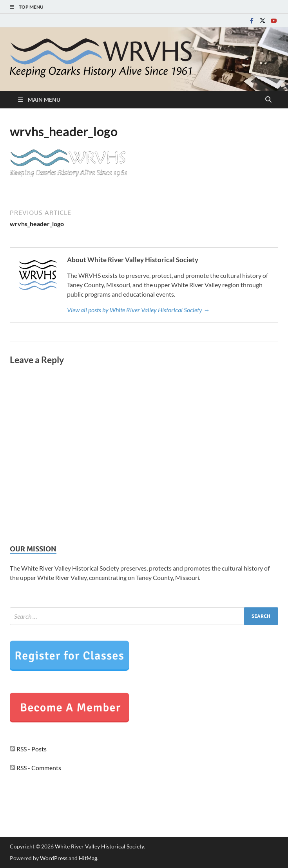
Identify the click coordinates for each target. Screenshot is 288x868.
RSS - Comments (35, 768)
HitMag (88, 858)
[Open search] (268, 100)
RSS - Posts (28, 749)
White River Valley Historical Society (99, 846)
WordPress (54, 858)
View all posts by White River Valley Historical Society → (138, 310)
